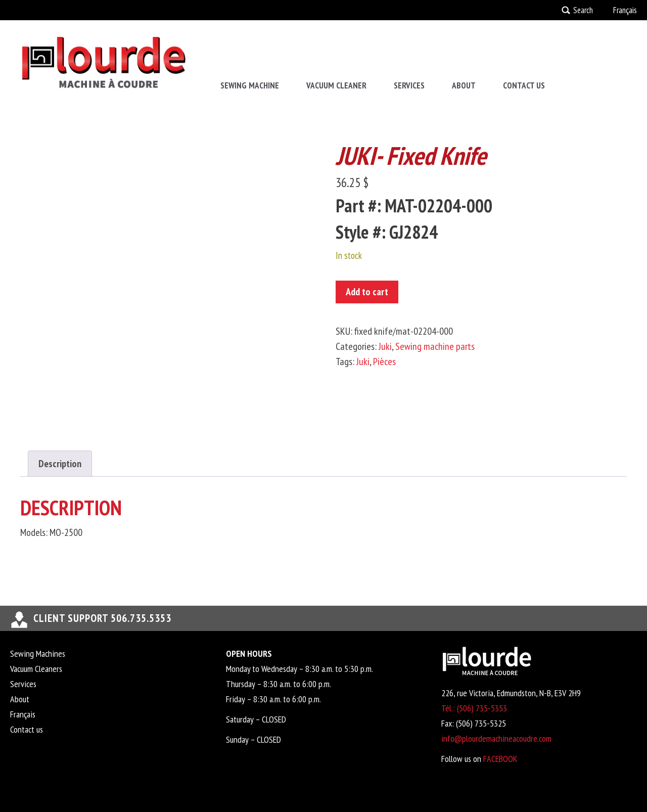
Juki (385, 346)
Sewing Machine (250, 85)
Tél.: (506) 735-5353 (474, 708)
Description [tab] (60, 464)
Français (625, 10)
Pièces (384, 362)
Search (583, 10)
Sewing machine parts (435, 346)
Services (409, 85)
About (464, 85)
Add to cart (367, 292)
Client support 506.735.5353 (102, 618)
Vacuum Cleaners (36, 669)
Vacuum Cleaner (336, 85)
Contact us (524, 85)
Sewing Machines (38, 653)
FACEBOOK (500, 759)
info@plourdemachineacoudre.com (496, 738)
